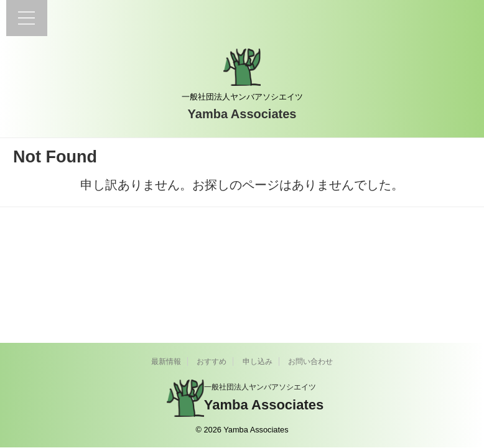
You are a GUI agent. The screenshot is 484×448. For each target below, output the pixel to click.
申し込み (258, 362)
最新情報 (166, 362)
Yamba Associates (242, 114)
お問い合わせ (310, 362)
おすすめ (212, 362)
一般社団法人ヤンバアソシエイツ (260, 387)
